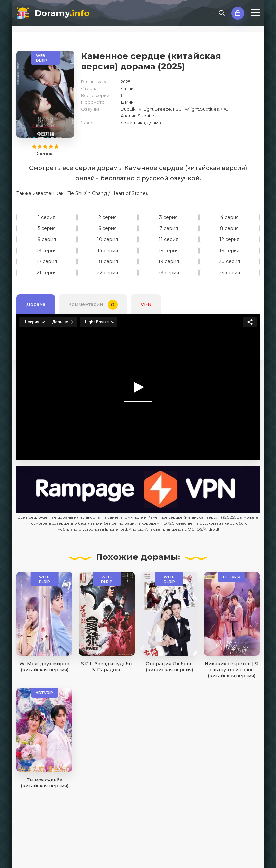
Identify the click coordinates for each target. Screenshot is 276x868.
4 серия (230, 217)
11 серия (168, 239)
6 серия (108, 228)
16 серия (229, 251)
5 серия (47, 228)
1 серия (47, 217)
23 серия (168, 273)
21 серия (47, 273)
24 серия (230, 273)
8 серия (229, 228)
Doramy (62, 13)
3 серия (168, 217)
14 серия (108, 251)
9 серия (47, 239)
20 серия (229, 261)
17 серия (47, 261)
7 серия (169, 228)
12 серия (229, 239)
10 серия (108, 239)
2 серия (108, 217)
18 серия (108, 261)
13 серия (47, 251)
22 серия (108, 273)
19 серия (169, 261)
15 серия (169, 251)
